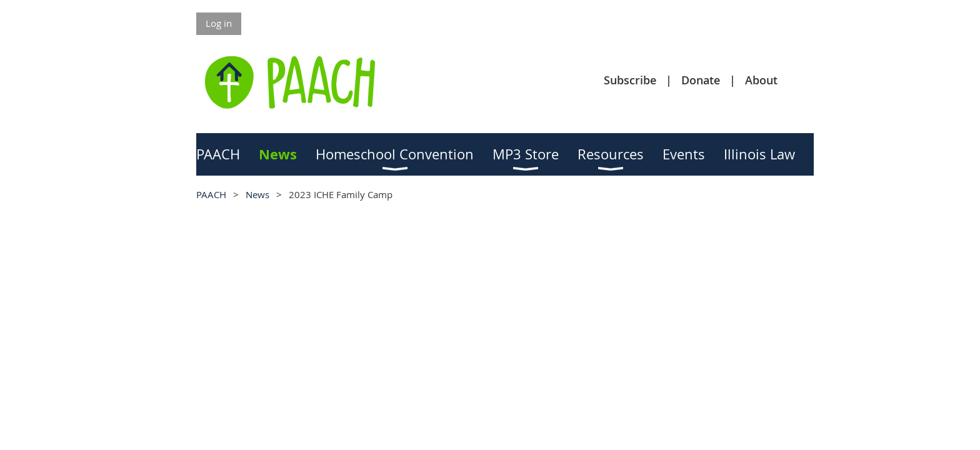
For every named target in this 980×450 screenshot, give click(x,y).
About (761, 80)
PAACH (211, 194)
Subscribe (630, 80)
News (257, 194)
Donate (701, 80)
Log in (219, 23)
